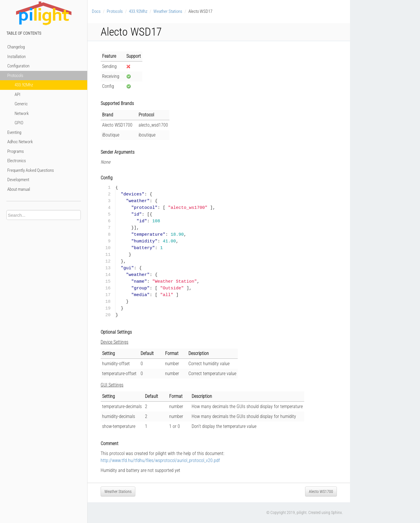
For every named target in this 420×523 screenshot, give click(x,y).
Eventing (14, 132)
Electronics (17, 161)
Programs (16, 151)
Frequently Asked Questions (31, 170)
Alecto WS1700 (321, 491)
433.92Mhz (24, 85)
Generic (21, 104)
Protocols (15, 76)
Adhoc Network (20, 142)
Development (18, 180)
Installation (16, 57)
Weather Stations (168, 11)
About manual (19, 189)
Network (22, 113)
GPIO (19, 123)
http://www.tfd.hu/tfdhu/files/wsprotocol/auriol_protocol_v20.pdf (160, 460)
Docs (96, 11)
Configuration (18, 66)
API (17, 95)
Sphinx (336, 512)
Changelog (16, 47)
